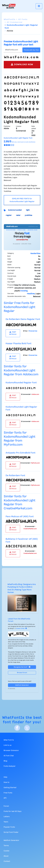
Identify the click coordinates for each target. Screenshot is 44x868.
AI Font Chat (9, 756)
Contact (7, 861)
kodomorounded (15, 210)
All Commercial (15, 22)
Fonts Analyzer (10, 766)
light (28, 210)
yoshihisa (28, 215)
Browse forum (22, 673)
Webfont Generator (22, 685)
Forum (6, 806)
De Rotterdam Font (15, 476)
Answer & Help (21, 628)
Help (5, 777)
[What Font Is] (9, 6)
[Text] (13, 50)
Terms (6, 846)
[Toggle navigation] (39, 6)
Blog (5, 761)
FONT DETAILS (13, 333)
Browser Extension (11, 751)
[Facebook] (17, 728)
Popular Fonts (9, 827)
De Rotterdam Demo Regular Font (23, 319)
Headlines (31, 294)
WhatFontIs (10, 20)
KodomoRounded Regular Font (21, 383)
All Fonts (23, 20)
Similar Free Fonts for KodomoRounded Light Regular (20, 307)
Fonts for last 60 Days (12, 811)
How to (7, 782)
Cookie (6, 851)
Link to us (8, 745)
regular (9, 215)
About (6, 856)
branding (24, 291)
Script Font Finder (11, 832)
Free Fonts (8, 793)
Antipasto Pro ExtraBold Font (20, 453)
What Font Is (9, 740)
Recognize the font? (22, 667)
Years (6, 822)
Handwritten (35, 254)
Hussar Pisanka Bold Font (18, 344)
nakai (18, 215)
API (5, 798)
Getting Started (10, 788)
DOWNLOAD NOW (22, 64)
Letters (7, 817)
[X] (27, 728)
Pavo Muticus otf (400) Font (20, 517)
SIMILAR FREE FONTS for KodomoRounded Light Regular (22, 200)
